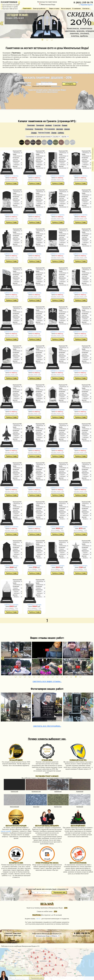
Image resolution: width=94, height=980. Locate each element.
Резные (64, 125)
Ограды (34, 133)
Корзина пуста (85, 5)
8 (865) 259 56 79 (84, 2)
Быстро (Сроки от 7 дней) (9, 7)
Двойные (48, 125)
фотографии (47, 726)
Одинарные (40, 125)
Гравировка (39, 129)
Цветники (59, 129)
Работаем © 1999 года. (13, 935)
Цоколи (67, 129)
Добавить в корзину (11, 176)
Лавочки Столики (44, 133)
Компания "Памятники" (13, 933)
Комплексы (29, 129)
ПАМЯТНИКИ (9, 2)
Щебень (61, 133)
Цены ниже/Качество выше (10, 5)
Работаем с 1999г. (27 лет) (9, 9)
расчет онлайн (6, 831)
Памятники (31, 125)
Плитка (54, 133)
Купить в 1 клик (11, 183)
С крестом (57, 125)
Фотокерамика (50, 129)
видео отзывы (47, 681)
